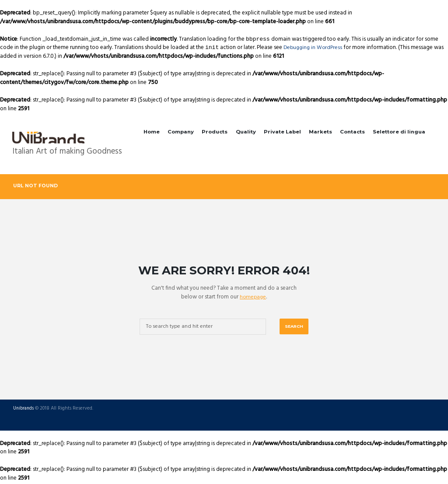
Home (152, 132)
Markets (320, 132)
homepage (253, 297)
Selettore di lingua (399, 132)
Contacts (352, 132)
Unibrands (24, 410)
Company (181, 132)
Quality (246, 132)
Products (215, 132)
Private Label (282, 132)
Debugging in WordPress (314, 47)
